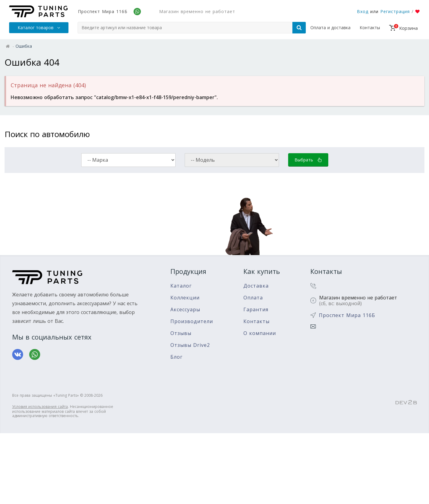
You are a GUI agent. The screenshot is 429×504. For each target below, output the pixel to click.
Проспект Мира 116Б (103, 11)
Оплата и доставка (330, 28)
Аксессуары (185, 310)
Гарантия (256, 310)
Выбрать (308, 160)
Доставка (256, 286)
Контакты (370, 28)
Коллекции (185, 298)
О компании (260, 333)
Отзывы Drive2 (190, 345)
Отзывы (181, 333)
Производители (192, 321)
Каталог (181, 286)
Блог (176, 357)
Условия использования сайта (40, 407)
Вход (363, 11)
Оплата (253, 298)
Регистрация (395, 11)
